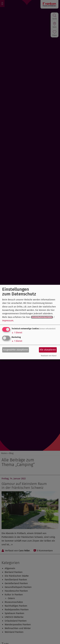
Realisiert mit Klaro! (49, 356)
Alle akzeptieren (48, 350)
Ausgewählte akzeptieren (16, 350)
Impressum (8, 321)
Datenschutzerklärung (42, 317)
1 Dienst (17, 333)
